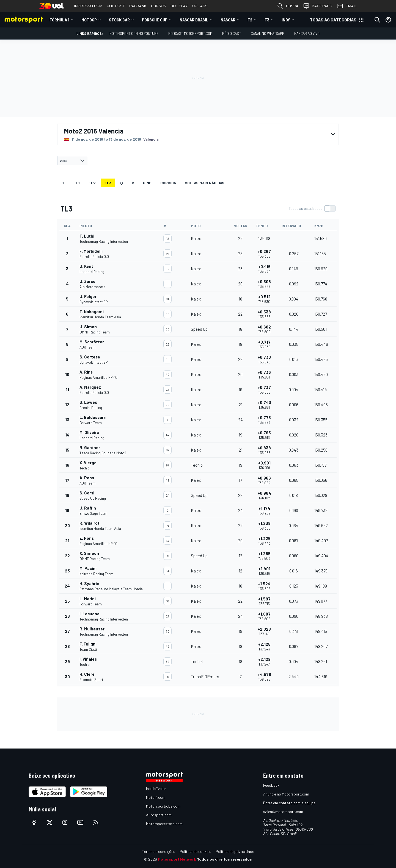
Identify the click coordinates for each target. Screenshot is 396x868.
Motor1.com (156, 797)
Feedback (271, 785)
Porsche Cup (155, 20)
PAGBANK (138, 6)
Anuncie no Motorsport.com (286, 794)
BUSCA (288, 6)
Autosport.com (159, 815)
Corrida (168, 183)
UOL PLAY (179, 6)
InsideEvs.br (156, 788)
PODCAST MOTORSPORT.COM (190, 33)
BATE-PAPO (317, 6)
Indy (286, 20)
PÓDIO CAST (232, 33)
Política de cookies (195, 851)
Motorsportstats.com (164, 824)
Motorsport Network (177, 859)
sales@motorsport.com (283, 812)
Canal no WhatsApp (268, 33)
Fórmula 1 (59, 20)
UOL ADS (200, 6)
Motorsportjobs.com (163, 806)
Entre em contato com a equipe (289, 803)
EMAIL (347, 6)
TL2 (92, 183)
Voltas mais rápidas (205, 183)
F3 (267, 20)
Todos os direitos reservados (224, 859)
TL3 (108, 183)
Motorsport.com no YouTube (134, 33)
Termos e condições (159, 851)
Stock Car (119, 20)
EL (63, 183)
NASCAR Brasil (194, 20)
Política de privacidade (235, 851)
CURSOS (159, 6)
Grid (147, 183)
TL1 (77, 183)
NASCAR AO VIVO (307, 33)
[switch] (312, 208)
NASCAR (228, 20)
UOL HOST (116, 6)
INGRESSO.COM (88, 6)
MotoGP (89, 20)
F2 (250, 20)
